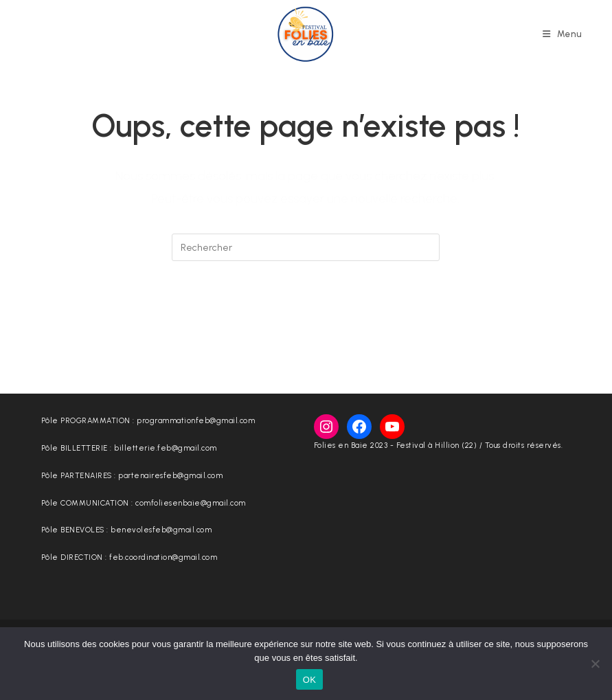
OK (309, 680)
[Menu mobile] (562, 34)
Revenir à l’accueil (306, 317)
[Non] (595, 664)
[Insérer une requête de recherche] (306, 247)
